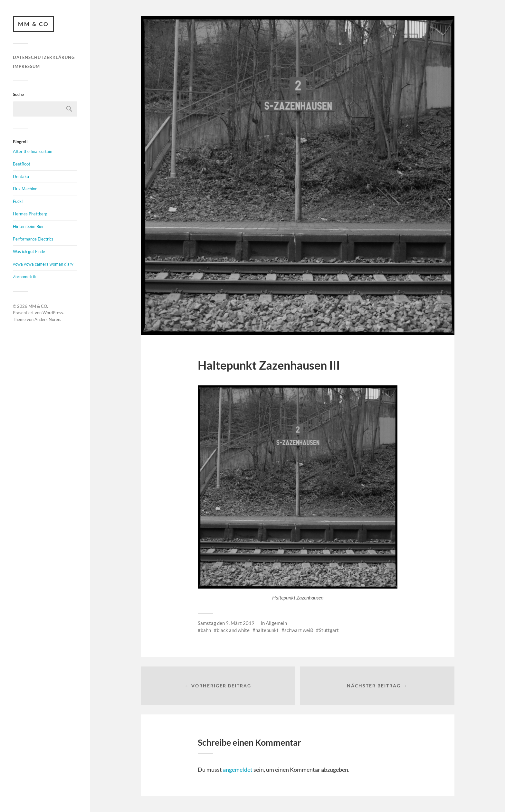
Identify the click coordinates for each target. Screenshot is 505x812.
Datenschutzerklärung (44, 58)
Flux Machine (25, 189)
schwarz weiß (299, 630)
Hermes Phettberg (30, 214)
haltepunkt (267, 630)
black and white (233, 630)
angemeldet (238, 770)
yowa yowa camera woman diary (43, 264)
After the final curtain (33, 151)
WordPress (53, 313)
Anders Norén (47, 319)
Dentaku (21, 176)
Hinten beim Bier (28, 226)
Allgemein (276, 623)
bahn (206, 630)
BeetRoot (22, 164)
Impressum (26, 66)
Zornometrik (24, 277)
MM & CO (33, 24)
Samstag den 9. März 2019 (226, 623)
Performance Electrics (33, 239)
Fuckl (18, 202)
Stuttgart (329, 630)
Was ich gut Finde (29, 251)
